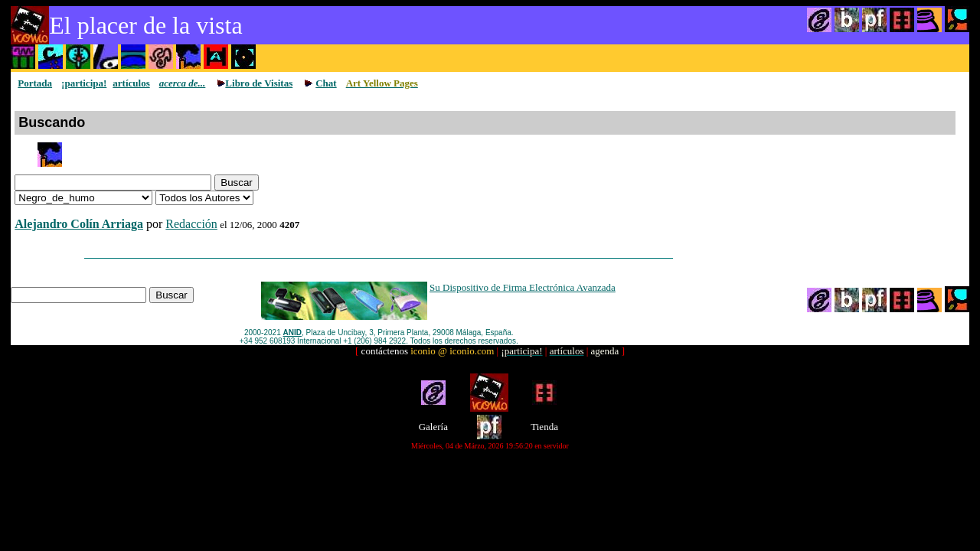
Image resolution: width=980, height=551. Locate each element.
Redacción (191, 224)
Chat (326, 83)
